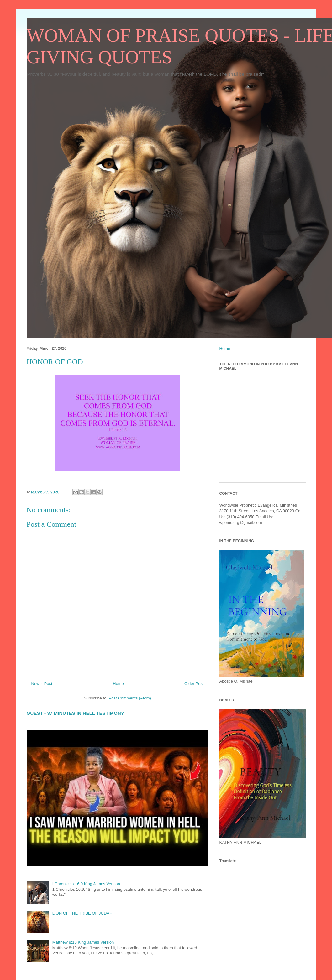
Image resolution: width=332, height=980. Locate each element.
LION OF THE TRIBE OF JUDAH (82, 913)
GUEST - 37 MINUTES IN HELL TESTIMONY (75, 713)
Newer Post (42, 684)
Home (118, 684)
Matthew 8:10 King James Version (83, 942)
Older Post (194, 684)
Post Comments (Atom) (130, 698)
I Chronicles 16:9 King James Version (86, 884)
